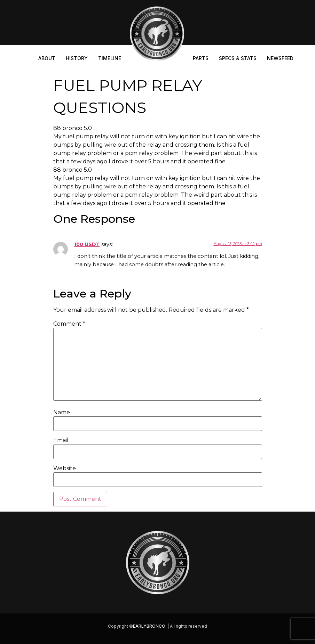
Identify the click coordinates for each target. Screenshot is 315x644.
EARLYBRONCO (149, 626)
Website (65, 468)
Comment (69, 324)
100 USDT (87, 244)
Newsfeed (280, 58)
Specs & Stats (238, 58)
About (47, 58)
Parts (201, 58)
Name (62, 413)
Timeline (110, 58)
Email (61, 440)
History (77, 58)
